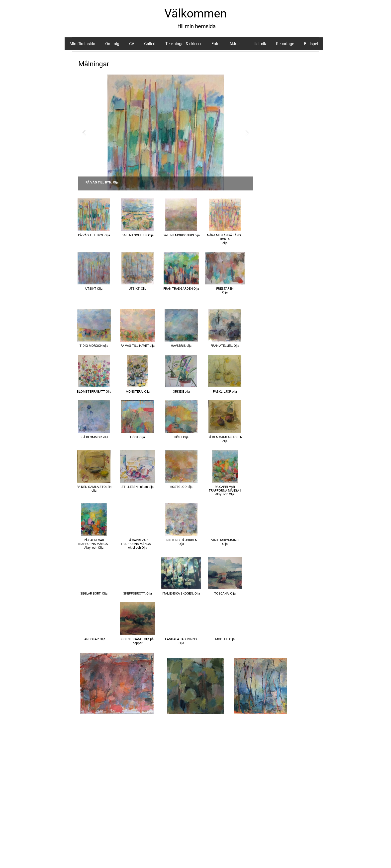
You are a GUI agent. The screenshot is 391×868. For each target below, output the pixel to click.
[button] (84, 132)
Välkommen (195, 13)
